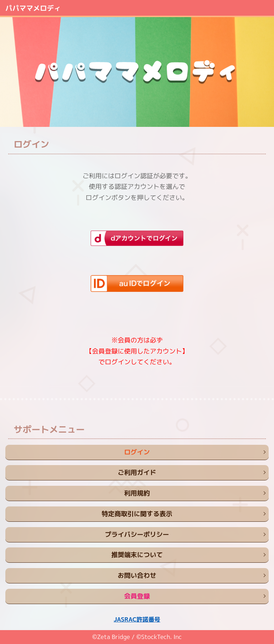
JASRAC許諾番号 (137, 619)
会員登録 (137, 596)
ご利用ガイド (137, 472)
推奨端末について (137, 555)
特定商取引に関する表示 (137, 514)
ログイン (137, 452)
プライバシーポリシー (137, 534)
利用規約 (137, 493)
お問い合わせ (137, 575)
